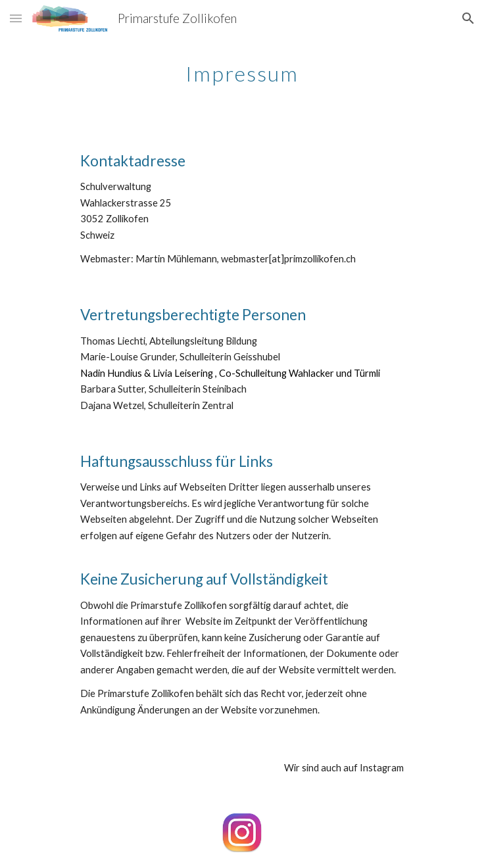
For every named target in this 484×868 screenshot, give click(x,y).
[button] (16, 18)
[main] (242, 69)
